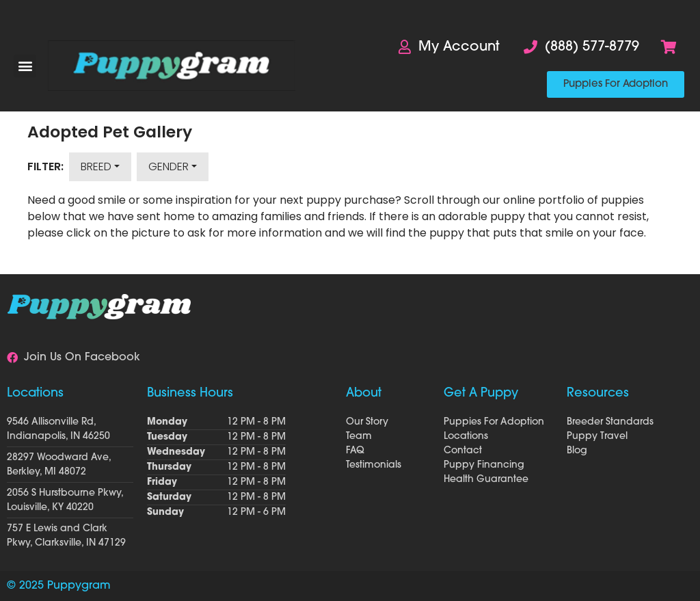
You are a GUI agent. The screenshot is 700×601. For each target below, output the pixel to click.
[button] (25, 66)
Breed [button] (96, 166)
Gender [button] (169, 166)
